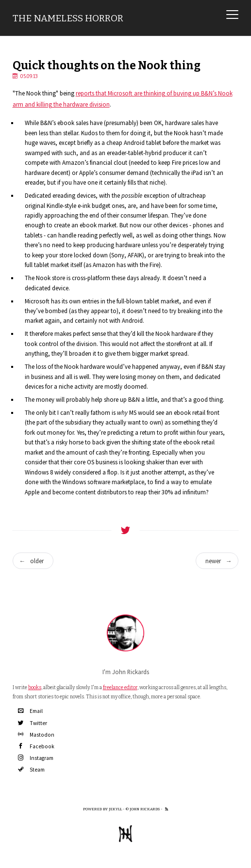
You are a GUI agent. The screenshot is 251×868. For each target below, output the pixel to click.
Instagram (36, 758)
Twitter (33, 723)
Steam (31, 770)
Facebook (36, 746)
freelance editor (120, 687)
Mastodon (36, 735)
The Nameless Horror (68, 18)
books (35, 687)
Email (30, 711)
